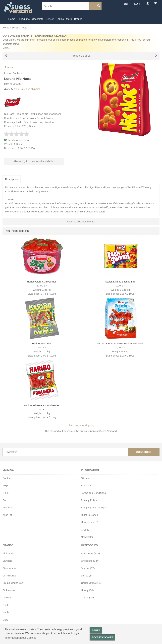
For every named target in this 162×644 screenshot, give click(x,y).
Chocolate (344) (90, 561)
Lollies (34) (87, 576)
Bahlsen (7, 561)
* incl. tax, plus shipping (81, 425)
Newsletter (87, 537)
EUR (137, 4)
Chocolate (38, 19)
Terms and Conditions (93, 493)
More (69, 19)
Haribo (6, 612)
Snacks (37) (88, 568)
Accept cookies (103, 637)
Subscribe (144, 452)
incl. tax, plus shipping (28, 89)
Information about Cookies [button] (21, 638)
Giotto (6, 605)
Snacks (50, 19)
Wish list (7, 515)
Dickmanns (9, 590)
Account (7, 507)
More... (6, 48)
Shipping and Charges (94, 507)
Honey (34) (87, 590)
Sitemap (86, 478)
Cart (5, 500)
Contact (7, 478)
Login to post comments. (81, 222)
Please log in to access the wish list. (34, 161)
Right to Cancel (90, 515)
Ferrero (7, 598)
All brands (8, 553)
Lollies (60, 19)
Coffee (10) (87, 598)
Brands (78, 19)
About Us (86, 485)
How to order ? (89, 522)
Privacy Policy (89, 500)
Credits (85, 530)
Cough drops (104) (92, 583)
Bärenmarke (9, 568)
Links (5, 493)
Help (5, 485)
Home (12, 19)
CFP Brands (9, 576)
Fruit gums (24, 19)
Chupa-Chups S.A (13, 583)
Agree (96, 630)
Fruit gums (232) (90, 553)
